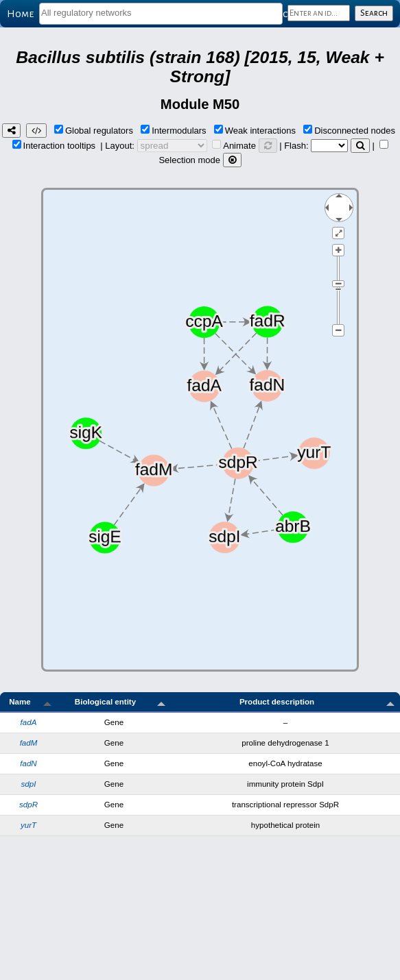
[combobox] (161, 14)
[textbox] (161, 13)
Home (20, 14)
